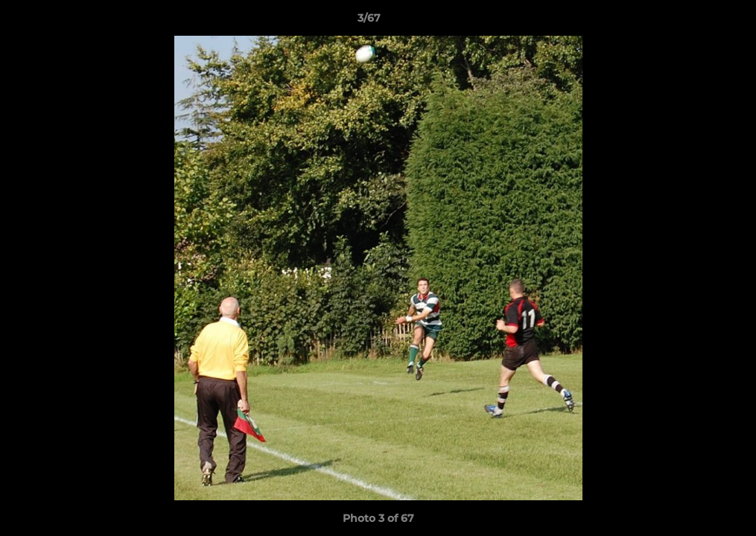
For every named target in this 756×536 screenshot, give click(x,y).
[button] (693, 22)
